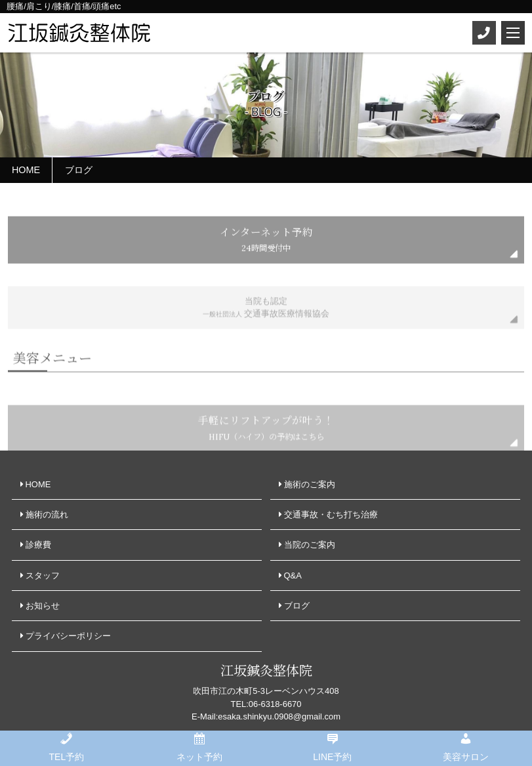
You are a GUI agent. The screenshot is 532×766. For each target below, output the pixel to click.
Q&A (293, 575)
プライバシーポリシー (68, 636)
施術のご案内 (310, 484)
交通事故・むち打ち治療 (331, 514)
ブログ (297, 606)
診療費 (38, 545)
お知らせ (43, 606)
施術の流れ (47, 514)
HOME (38, 484)
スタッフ (43, 575)
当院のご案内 (310, 545)
